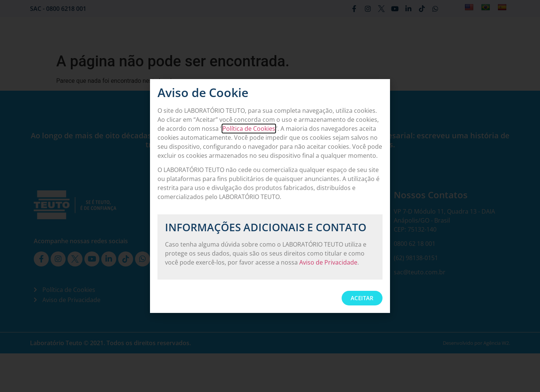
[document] (270, 196)
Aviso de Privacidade (328, 262)
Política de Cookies (249, 129)
